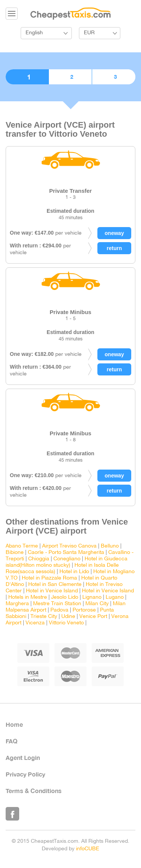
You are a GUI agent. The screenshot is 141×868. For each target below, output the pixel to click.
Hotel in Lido (74, 572)
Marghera (17, 604)
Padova (59, 610)
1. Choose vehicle (27, 77)
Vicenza (35, 623)
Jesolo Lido (65, 597)
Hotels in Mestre (28, 597)
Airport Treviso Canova (69, 546)
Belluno (110, 546)
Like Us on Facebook (12, 814)
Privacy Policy (25, 774)
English (34, 33)
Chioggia (39, 559)
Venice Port (93, 617)
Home (14, 724)
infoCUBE (88, 849)
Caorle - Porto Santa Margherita (66, 553)
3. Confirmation (114, 77)
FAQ (11, 741)
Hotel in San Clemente (55, 585)
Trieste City (44, 617)
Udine (68, 617)
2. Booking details (70, 77)
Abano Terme (22, 546)
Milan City (97, 604)
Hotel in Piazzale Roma (49, 578)
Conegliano (67, 559)
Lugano (115, 597)
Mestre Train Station (57, 604)
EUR (89, 33)
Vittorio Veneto (66, 623)
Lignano (92, 597)
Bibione (15, 553)
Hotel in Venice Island (52, 591)
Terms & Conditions (34, 791)
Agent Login (23, 757)
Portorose (84, 610)
